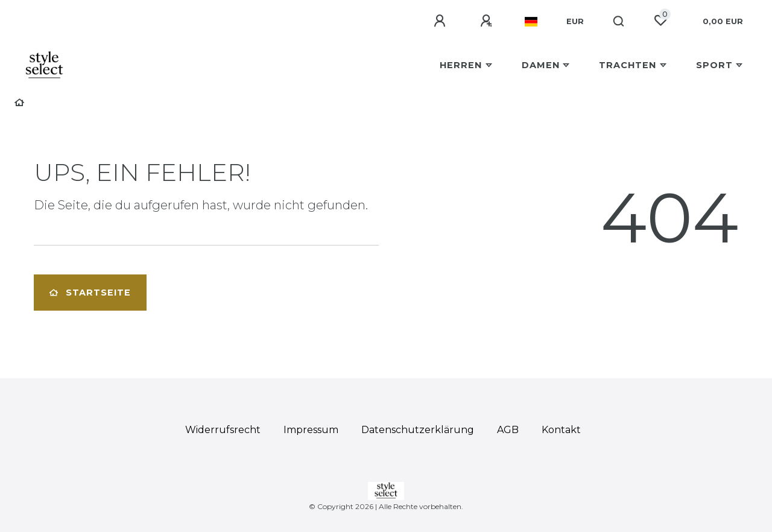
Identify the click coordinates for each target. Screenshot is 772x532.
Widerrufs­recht (223, 430)
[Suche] (619, 22)
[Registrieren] (488, 21)
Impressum (311, 430)
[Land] (531, 22)
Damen (541, 65)
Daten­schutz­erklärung (418, 430)
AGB (508, 430)
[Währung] (575, 22)
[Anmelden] (441, 21)
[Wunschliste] (660, 21)
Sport (714, 65)
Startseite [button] (90, 293)
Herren (461, 65)
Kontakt (561, 430)
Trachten (628, 65)
